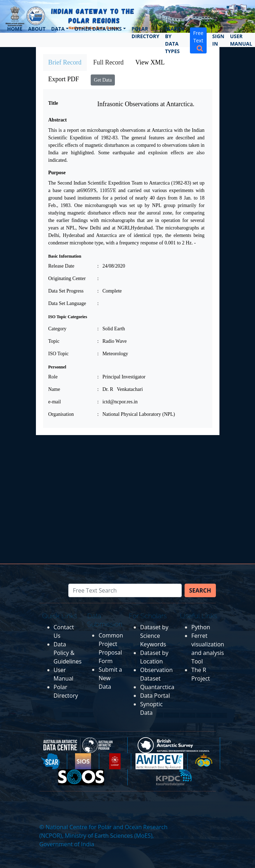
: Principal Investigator (121, 377)
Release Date (61, 266)
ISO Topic (59, 354)
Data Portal (155, 696)
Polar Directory (145, 32)
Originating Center (67, 278)
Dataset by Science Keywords (154, 636)
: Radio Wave (112, 341)
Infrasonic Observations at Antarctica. (146, 104)
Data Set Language (67, 303)
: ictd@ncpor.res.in (118, 402)
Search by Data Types (175, 40)
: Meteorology (113, 354)
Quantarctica (157, 687)
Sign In (218, 40)
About (37, 29)
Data (58, 29)
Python (201, 627)
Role (53, 377)
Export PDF (64, 79)
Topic (54, 341)
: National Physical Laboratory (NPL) (136, 414)
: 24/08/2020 (111, 266)
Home (15, 29)
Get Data (103, 80)
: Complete (110, 291)
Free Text (198, 40)
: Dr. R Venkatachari (120, 389)
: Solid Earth (111, 329)
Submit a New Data (110, 678)
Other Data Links (98, 29)
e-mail (55, 402)
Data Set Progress (66, 291)
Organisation (61, 414)
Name (54, 389)
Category (57, 329)
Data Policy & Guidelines (68, 653)
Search (200, 590)
